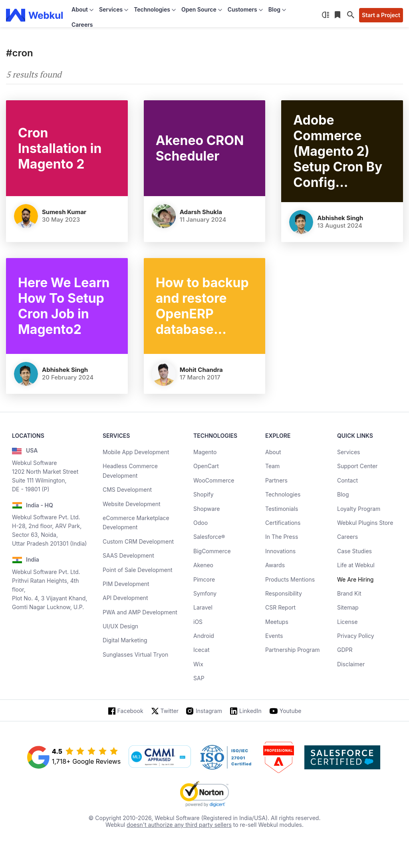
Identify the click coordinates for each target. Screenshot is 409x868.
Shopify (204, 494)
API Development (125, 598)
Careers (82, 25)
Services (348, 452)
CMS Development (127, 490)
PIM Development (126, 584)
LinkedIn (250, 711)
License (347, 622)
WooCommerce (214, 480)
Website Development (132, 504)
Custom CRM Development (138, 541)
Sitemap (348, 607)
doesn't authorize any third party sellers (179, 825)
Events (274, 636)
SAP (199, 678)
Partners (276, 480)
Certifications (283, 523)
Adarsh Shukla (201, 212)
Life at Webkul (356, 565)
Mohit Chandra (201, 370)
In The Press (282, 537)
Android (204, 636)
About (273, 452)
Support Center (357, 466)
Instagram (209, 711)
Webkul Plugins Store (365, 523)
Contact (347, 480)
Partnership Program (293, 650)
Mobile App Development (136, 452)
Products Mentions (290, 579)
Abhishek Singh (340, 218)
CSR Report (280, 607)
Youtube (291, 711)
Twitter (170, 711)
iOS (198, 622)
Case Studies (354, 551)
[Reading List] (338, 15)
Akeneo (203, 565)
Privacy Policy (356, 636)
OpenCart (206, 466)
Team (272, 466)
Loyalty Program (359, 509)
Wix (198, 664)
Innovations (280, 551)
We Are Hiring (355, 579)
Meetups (277, 622)
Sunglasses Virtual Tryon (135, 654)
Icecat (202, 650)
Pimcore (204, 579)
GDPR (345, 650)
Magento (205, 452)
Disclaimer (351, 664)
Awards (275, 565)
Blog (343, 494)
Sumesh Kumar (64, 212)
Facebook (130, 711)
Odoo (201, 523)
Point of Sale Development (138, 570)
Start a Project (381, 15)
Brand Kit (349, 593)
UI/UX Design (120, 626)
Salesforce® (209, 537)
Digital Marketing (125, 640)
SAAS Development (128, 555)
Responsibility (284, 593)
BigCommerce (212, 551)
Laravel (203, 607)
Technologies (283, 494)
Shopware (207, 509)
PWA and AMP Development (140, 612)
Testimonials (282, 509)
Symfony (205, 593)
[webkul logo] (35, 15)
